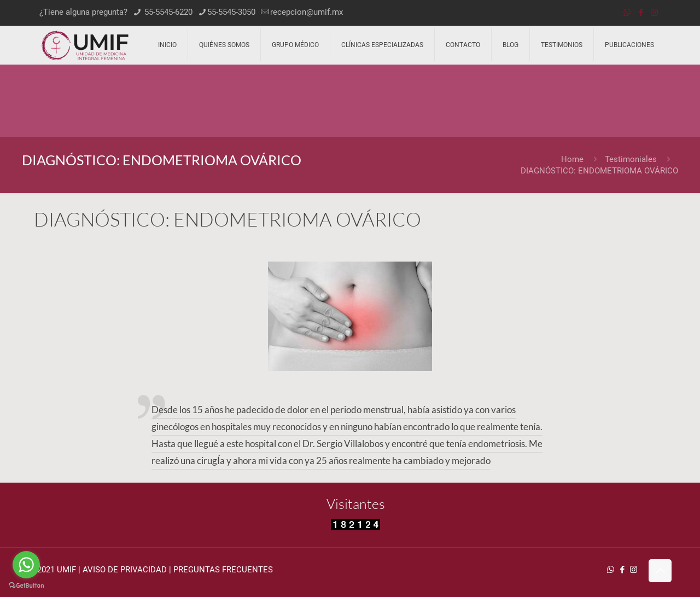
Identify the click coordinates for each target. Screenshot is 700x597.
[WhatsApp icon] (627, 13)
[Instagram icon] (654, 13)
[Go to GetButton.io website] (26, 586)
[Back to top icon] (660, 571)
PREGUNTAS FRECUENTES (223, 570)
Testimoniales (631, 159)
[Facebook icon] (641, 13)
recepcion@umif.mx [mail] (307, 12)
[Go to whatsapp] (26, 565)
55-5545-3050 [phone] (231, 12)
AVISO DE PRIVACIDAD (125, 570)
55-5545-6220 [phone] (167, 12)
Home (572, 159)
